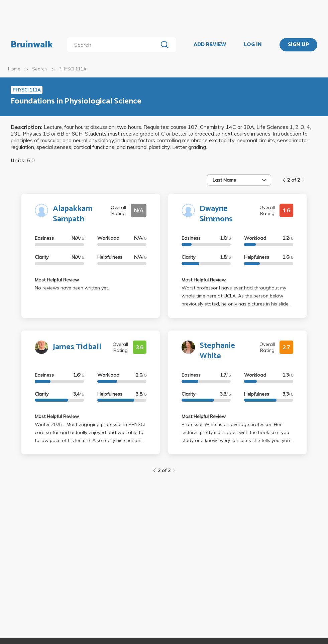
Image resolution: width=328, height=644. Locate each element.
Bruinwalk (32, 45)
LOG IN (253, 45)
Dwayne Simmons (216, 214)
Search (39, 69)
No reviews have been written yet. (72, 288)
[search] (114, 45)
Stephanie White (217, 351)
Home (14, 69)
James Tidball (77, 347)
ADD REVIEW (210, 45)
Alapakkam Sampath (73, 214)
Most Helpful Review (57, 280)
